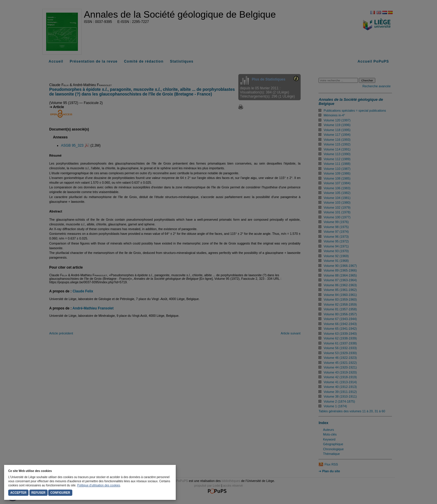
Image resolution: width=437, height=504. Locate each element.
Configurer (60, 493)
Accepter (18, 493)
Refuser (38, 493)
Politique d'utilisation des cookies (99, 485)
